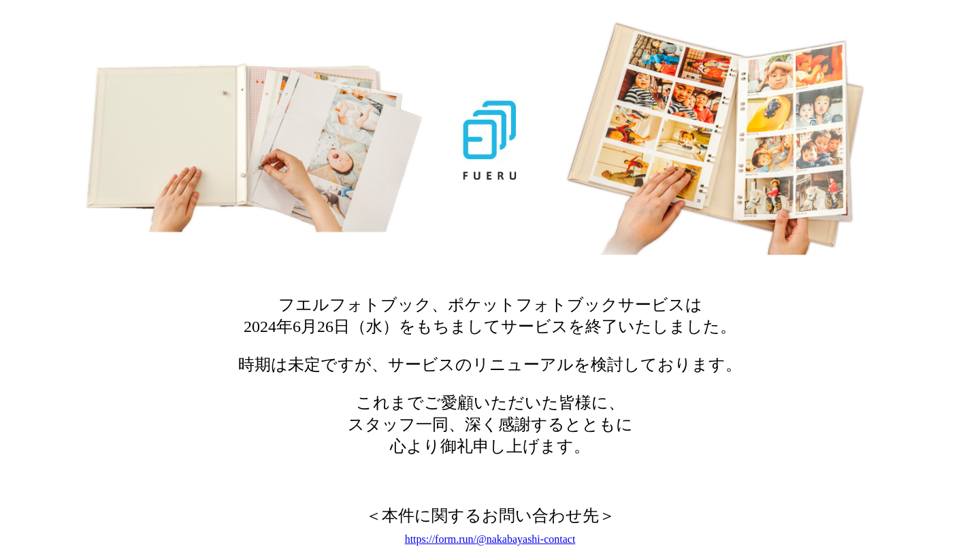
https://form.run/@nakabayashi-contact (490, 539)
